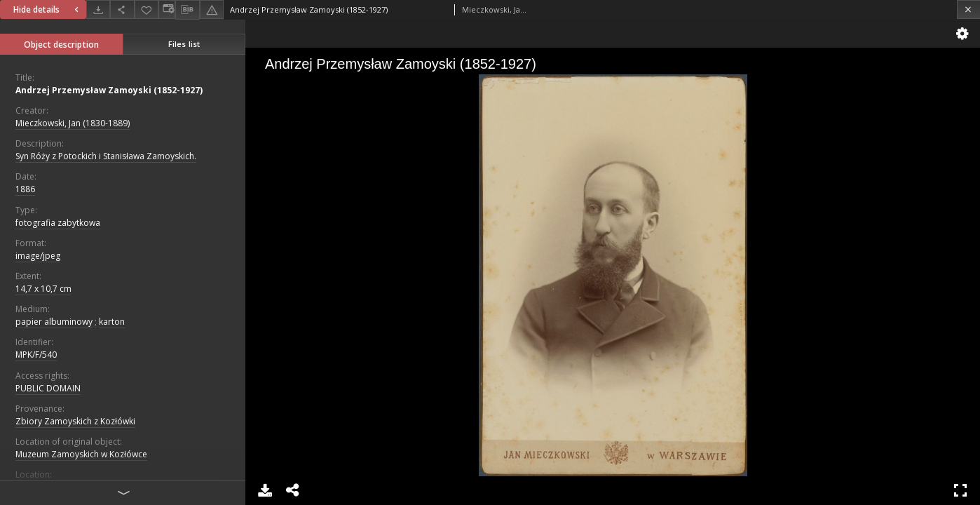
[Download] (98, 9)
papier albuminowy (54, 322)
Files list (184, 44)
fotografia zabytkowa (58, 223)
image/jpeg (38, 256)
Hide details (48, 9)
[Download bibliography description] (187, 10)
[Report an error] (212, 9)
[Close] (968, 9)
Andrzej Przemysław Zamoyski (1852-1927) (109, 90)
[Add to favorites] (147, 9)
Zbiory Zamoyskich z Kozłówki (75, 421)
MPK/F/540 (36, 355)
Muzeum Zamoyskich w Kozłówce (81, 454)
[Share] (122, 9)
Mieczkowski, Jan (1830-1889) (73, 123)
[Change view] (167, 9)
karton (112, 322)
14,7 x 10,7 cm (43, 289)
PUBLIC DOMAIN (48, 388)
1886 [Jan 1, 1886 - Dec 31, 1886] (25, 189)
